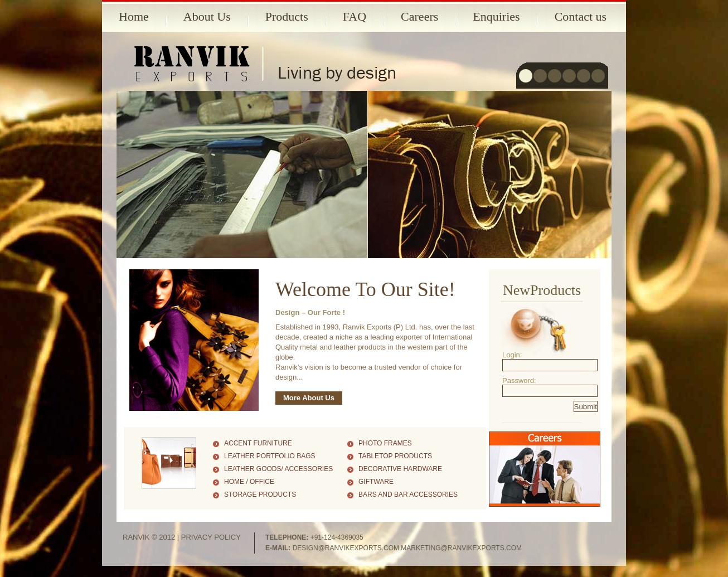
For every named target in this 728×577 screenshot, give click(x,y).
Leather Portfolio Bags (270, 456)
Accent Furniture (258, 443)
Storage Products (260, 494)
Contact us (581, 16)
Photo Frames (385, 443)
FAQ (355, 16)
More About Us (309, 398)
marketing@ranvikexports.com (461, 548)
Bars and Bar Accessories (408, 494)
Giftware (376, 482)
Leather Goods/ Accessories (278, 469)
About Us (207, 16)
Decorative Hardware (400, 469)
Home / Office (249, 482)
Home (134, 16)
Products (287, 16)
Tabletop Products (395, 456)
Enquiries (496, 16)
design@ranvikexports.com (346, 548)
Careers (419, 16)
